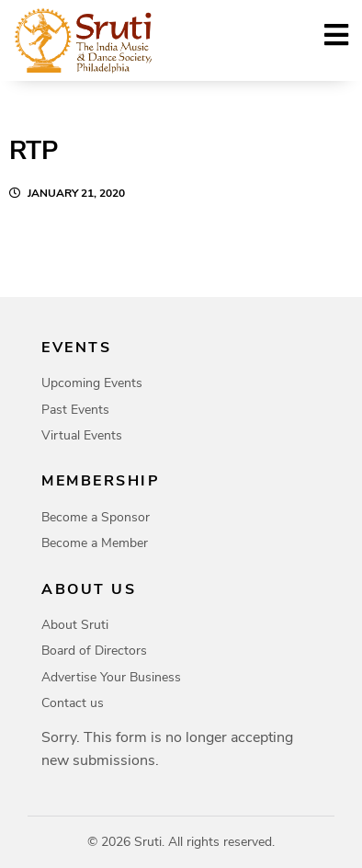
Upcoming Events (92, 383)
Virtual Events (82, 435)
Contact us (73, 703)
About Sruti (75, 625)
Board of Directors (94, 651)
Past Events (75, 410)
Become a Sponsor (96, 517)
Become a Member (95, 543)
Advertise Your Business (111, 677)
